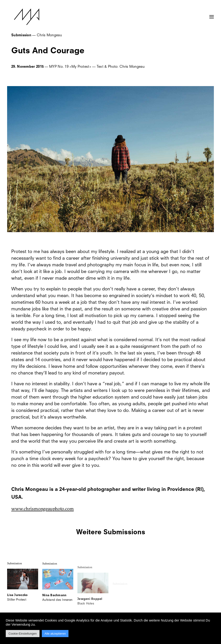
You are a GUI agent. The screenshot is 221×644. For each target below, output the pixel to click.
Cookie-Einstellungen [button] (23, 634)
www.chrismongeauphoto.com (42, 509)
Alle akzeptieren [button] (55, 634)
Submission (15, 568)
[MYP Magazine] (20, 17)
